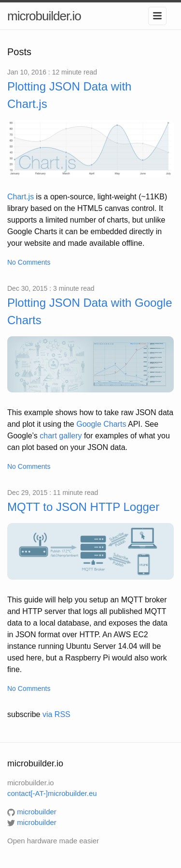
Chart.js (21, 197)
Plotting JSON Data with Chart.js (69, 95)
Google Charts (101, 424)
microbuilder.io (44, 16)
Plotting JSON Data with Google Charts (90, 311)
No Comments (29, 262)
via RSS (56, 714)
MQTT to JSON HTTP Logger (83, 507)
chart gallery (61, 436)
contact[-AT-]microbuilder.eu (52, 793)
